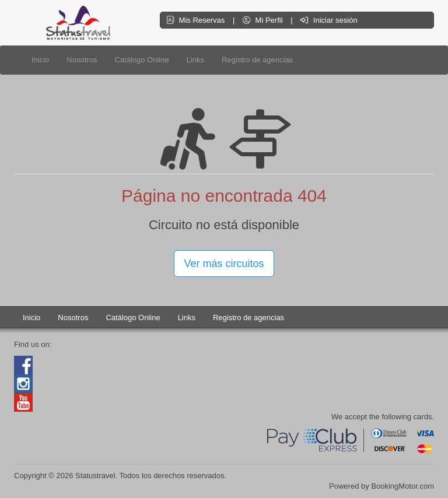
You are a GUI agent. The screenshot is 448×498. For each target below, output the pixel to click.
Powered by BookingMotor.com (381, 486)
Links (195, 60)
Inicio (40, 60)
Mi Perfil (264, 20)
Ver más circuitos (224, 264)
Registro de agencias (257, 60)
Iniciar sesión (329, 20)
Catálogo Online (141, 60)
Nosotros (82, 60)
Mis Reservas (197, 20)
